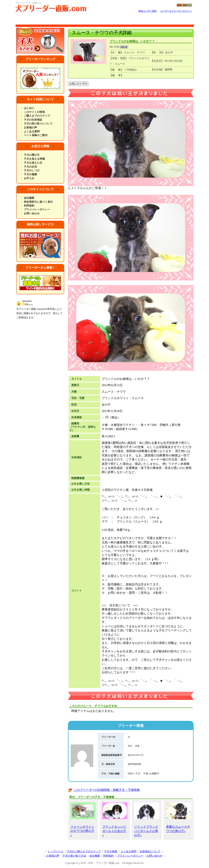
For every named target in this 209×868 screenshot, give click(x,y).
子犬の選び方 (32, 155)
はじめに (29, 108)
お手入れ (29, 178)
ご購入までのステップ (37, 116)
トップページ (56, 851)
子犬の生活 (30, 167)
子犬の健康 (30, 174)
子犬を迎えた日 (33, 163)
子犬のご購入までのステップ (84, 851)
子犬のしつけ (32, 170)
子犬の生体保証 (33, 120)
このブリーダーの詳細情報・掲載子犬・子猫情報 (107, 790)
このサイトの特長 (34, 112)
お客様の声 (30, 128)
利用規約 (29, 206)
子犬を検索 (111, 851)
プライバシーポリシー (37, 210)
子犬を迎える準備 (34, 159)
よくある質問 (32, 132)
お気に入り (78, 84)
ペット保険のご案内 (36, 135)
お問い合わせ (32, 213)
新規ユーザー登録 (147, 11)
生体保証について (150, 851)
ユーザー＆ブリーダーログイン (176, 11)
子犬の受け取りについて (38, 124)
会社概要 (29, 198)
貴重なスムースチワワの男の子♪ (179, 818)
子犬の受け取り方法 (74, 856)
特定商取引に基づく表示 (38, 202)
